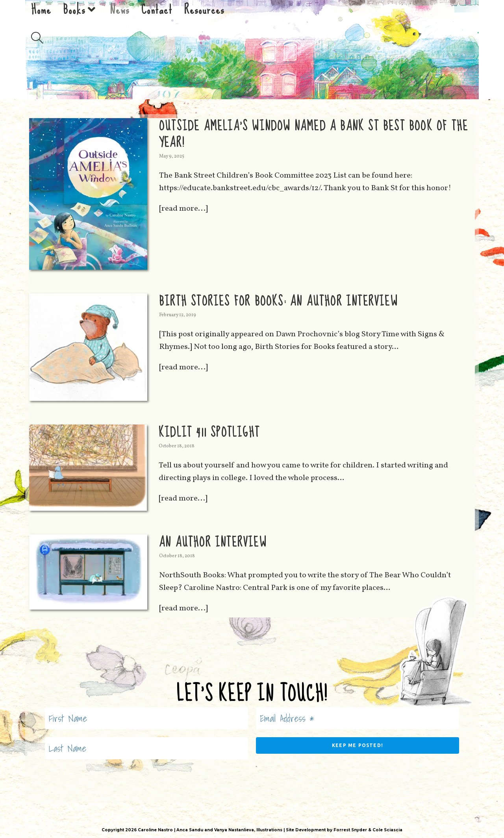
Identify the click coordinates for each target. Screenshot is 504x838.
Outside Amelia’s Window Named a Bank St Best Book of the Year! (314, 134)
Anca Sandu (190, 830)
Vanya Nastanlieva (234, 830)
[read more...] (183, 209)
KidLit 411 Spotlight (209, 433)
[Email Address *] (358, 718)
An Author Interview (213, 542)
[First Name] (146, 718)
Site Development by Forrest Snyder (326, 830)
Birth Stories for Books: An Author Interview (278, 301)
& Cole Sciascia (385, 830)
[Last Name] (146, 748)
